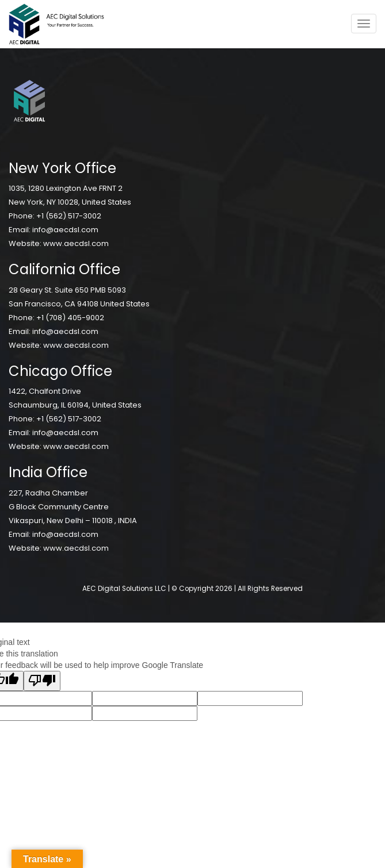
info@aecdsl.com (65, 230)
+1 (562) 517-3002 (69, 216)
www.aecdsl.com (76, 243)
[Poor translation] (42, 681)
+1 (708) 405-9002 (70, 318)
